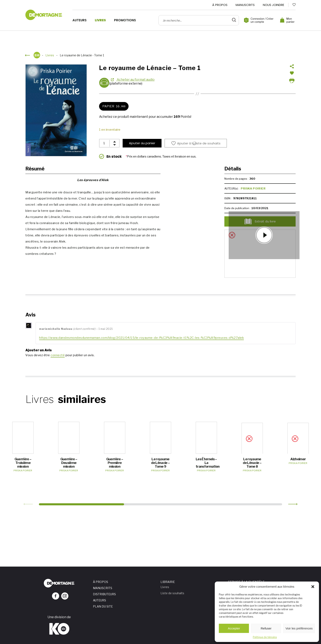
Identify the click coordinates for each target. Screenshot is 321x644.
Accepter (234, 628)
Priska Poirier (253, 188)
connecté (58, 355)
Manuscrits (245, 5)
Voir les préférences (299, 628)
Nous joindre (274, 5)
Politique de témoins (265, 637)
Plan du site (103, 606)
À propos (220, 5)
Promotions (125, 20)
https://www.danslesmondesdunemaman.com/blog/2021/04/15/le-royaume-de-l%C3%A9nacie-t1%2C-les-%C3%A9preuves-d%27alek (141, 338)
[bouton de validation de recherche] (234, 20)
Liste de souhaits (172, 593)
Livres (100, 20)
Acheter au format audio (135, 80)
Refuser (266, 628)
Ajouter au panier (142, 143)
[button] (313, 587)
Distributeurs (104, 594)
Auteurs (80, 20)
